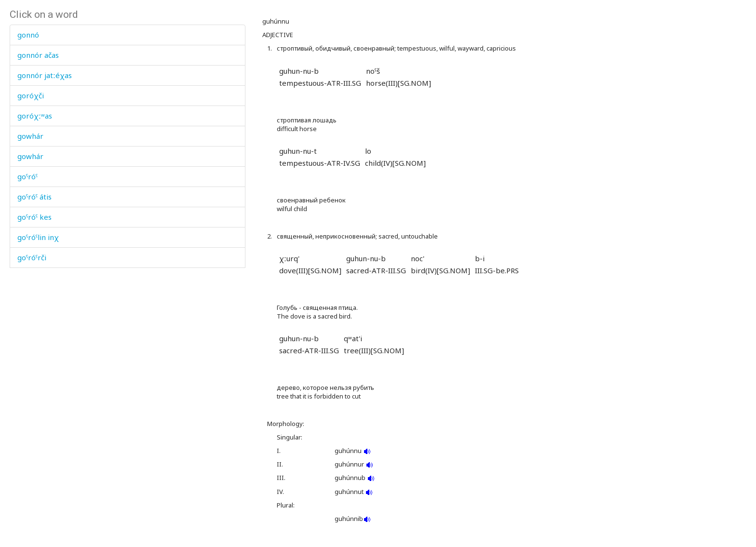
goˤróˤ (27, 176)
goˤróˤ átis (34, 197)
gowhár (30, 136)
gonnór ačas (38, 55)
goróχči (31, 95)
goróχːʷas (35, 116)
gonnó (28, 35)
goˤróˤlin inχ (38, 237)
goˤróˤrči (32, 257)
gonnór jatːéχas (45, 75)
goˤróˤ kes (34, 217)
